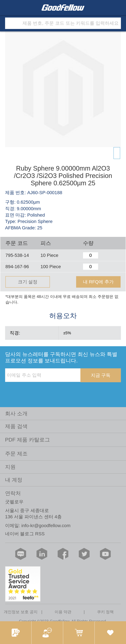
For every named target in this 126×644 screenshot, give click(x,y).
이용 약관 (63, 612)
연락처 (13, 493)
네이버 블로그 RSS (25, 534)
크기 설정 (28, 282)
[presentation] (30, 389)
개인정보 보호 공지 (21, 612)
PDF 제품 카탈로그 (28, 440)
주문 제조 (16, 454)
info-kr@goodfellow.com (46, 526)
